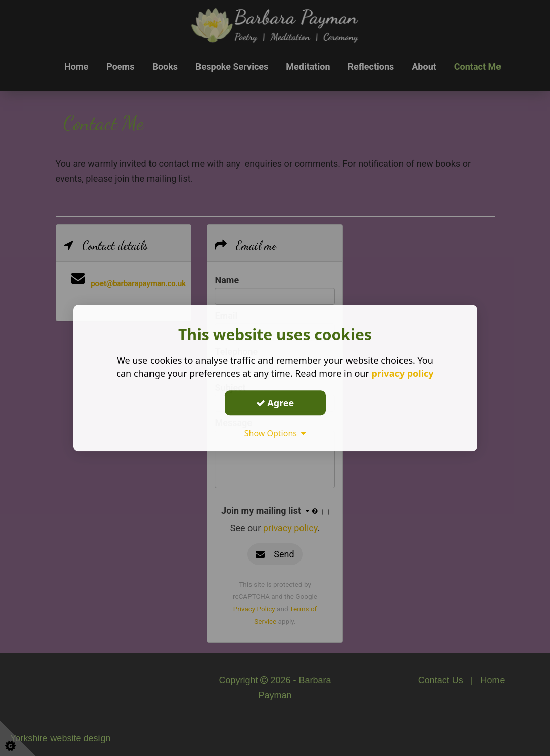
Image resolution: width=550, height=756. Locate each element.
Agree (275, 403)
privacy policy (403, 373)
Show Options (275, 433)
